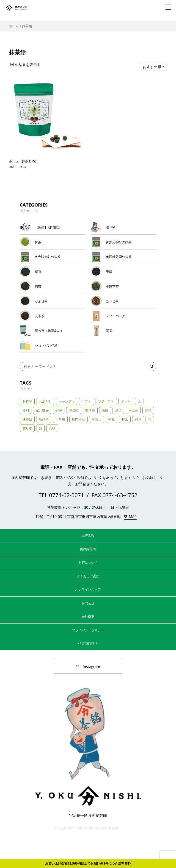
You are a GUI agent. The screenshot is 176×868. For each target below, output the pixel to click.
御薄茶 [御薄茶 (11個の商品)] (90, 430)
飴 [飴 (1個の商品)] (41, 448)
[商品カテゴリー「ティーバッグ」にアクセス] (124, 330)
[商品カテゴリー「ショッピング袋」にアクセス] (52, 364)
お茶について (88, 582)
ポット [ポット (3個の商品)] (126, 421)
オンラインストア (88, 609)
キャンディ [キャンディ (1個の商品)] (67, 421)
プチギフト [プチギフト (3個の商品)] (106, 421)
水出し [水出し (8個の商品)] (96, 439)
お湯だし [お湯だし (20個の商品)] (45, 421)
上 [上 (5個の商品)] (139, 421)
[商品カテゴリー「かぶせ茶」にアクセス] (52, 313)
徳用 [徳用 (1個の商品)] (105, 430)
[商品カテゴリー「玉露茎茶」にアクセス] (124, 296)
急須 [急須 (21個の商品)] (118, 430)
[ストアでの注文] (154, 67)
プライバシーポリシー (88, 650)
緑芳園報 (88, 555)
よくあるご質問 (88, 596)
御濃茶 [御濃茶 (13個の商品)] (74, 430)
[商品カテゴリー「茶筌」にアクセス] (124, 347)
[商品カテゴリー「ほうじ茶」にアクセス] (124, 313)
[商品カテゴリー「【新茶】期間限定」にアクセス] (52, 229)
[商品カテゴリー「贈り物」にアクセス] (124, 229)
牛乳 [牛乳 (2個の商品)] (111, 439)
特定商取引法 (88, 663)
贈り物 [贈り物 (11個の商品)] (27, 448)
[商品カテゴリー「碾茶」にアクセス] (52, 279)
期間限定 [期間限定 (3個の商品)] (78, 439)
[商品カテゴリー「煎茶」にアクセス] (52, 296)
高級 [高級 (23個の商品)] (52, 448)
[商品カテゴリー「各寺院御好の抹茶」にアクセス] (52, 262)
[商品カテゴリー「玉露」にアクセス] (124, 279)
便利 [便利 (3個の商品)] (26, 430)
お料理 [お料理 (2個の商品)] (27, 421)
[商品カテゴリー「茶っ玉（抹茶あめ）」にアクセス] (52, 347)
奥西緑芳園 (16, 10)
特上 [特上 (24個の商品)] (125, 439)
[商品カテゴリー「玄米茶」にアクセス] (52, 330)
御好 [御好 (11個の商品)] (59, 430)
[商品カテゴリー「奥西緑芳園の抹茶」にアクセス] (124, 262)
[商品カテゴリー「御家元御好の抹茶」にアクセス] (124, 246)
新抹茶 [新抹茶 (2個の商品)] (44, 439)
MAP (133, 536)
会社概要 (88, 636)
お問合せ (88, 623)
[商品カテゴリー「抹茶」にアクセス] (52, 246)
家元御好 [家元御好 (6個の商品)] (42, 430)
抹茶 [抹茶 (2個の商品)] (148, 430)
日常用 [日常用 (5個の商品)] (60, 439)
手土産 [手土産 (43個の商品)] (133, 430)
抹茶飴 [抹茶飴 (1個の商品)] (27, 439)
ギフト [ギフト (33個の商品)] (86, 421)
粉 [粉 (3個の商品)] (150, 439)
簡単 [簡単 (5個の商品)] (138, 439)
